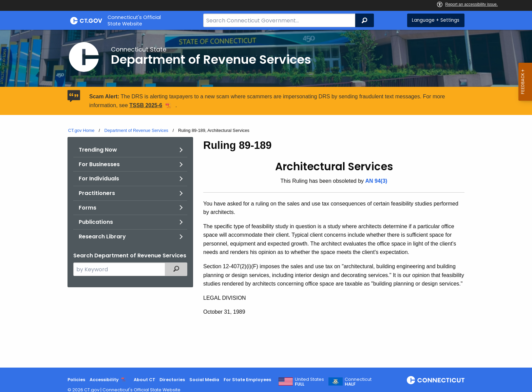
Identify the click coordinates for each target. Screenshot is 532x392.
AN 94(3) (376, 181)
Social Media (204, 380)
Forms (88, 208)
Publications (96, 222)
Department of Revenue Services (136, 130)
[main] (266, 199)
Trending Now (98, 150)
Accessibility (104, 380)
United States (309, 382)
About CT (145, 380)
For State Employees (247, 380)
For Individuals (99, 179)
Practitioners (97, 193)
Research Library (102, 237)
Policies (76, 380)
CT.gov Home (81, 130)
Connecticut (358, 382)
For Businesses (99, 164)
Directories (172, 380)
